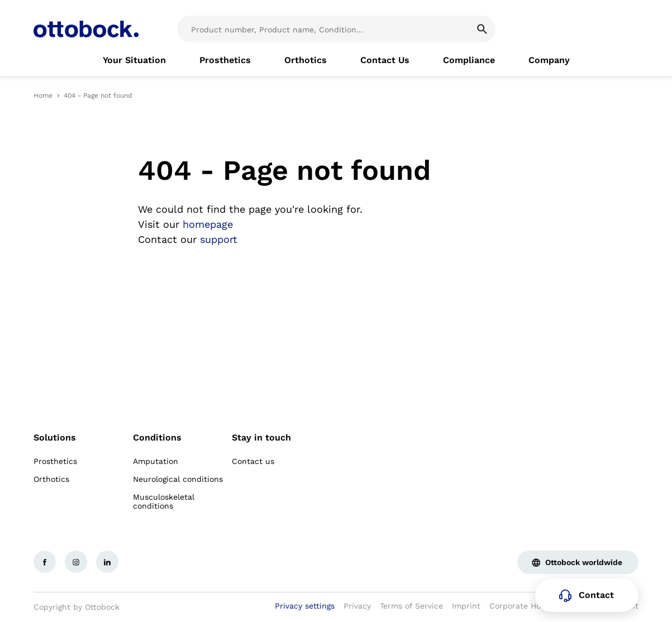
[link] (134, 60)
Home (43, 95)
